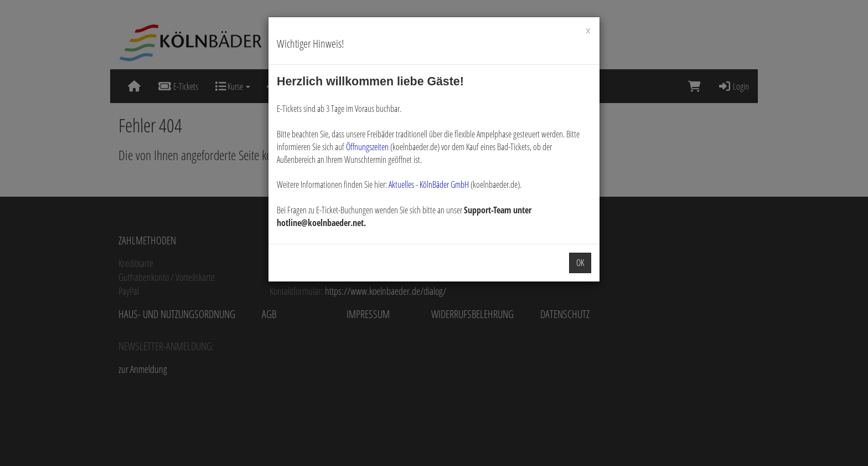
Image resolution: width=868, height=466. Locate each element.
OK (580, 263)
